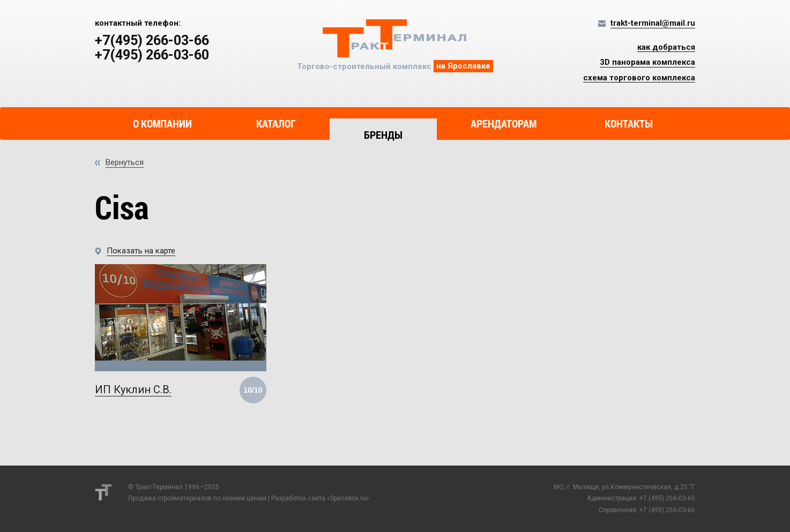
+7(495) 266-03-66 (152, 41)
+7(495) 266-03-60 (152, 55)
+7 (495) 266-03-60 (667, 498)
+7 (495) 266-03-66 (667, 510)
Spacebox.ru (348, 498)
